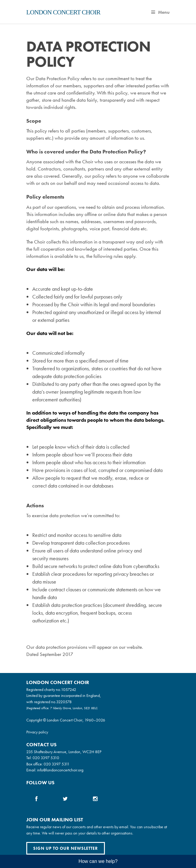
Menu (160, 12)
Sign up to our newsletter (66, 848)
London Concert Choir (63, 12)
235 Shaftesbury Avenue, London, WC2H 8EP (64, 752)
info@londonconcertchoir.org (60, 770)
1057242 (69, 689)
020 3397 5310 (46, 758)
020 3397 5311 (57, 764)
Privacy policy (37, 732)
